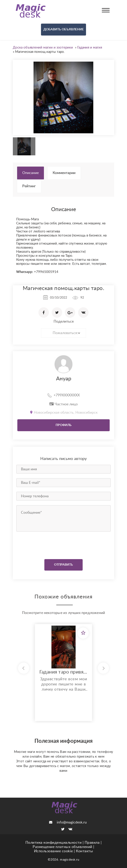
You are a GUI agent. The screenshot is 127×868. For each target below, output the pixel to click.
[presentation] (44, 544)
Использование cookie (53, 851)
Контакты (84, 851)
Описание (31, 173)
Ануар (64, 379)
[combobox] (63, 333)
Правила (92, 843)
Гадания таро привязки (63, 672)
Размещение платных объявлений (62, 847)
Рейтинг (29, 186)
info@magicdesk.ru (68, 822)
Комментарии (64, 173)
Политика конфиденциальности (54, 843)
